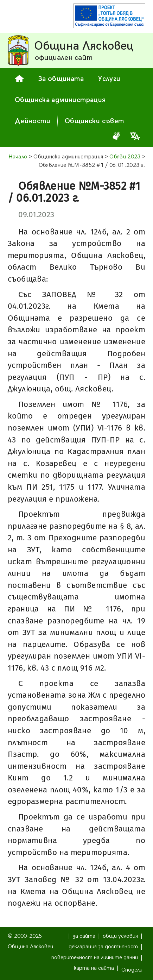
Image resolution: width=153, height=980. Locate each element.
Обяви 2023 (125, 157)
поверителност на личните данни (95, 958)
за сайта (84, 936)
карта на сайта (94, 968)
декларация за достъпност (103, 947)
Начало (18, 157)
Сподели (132, 970)
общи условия (120, 936)
